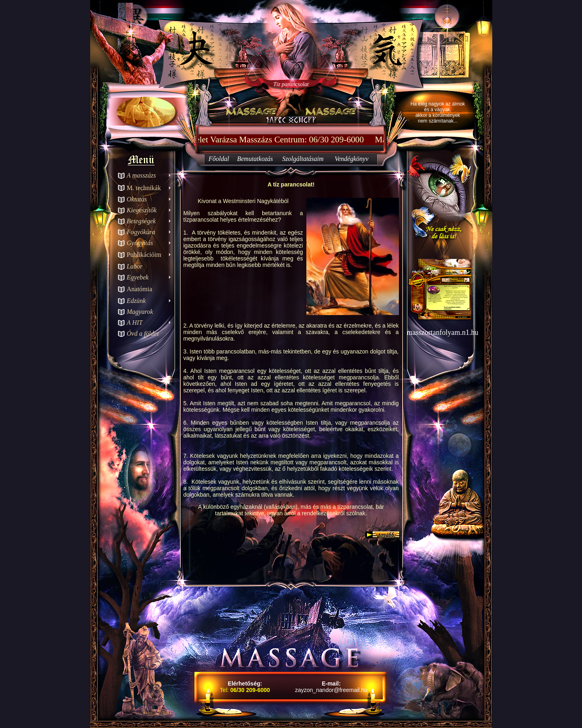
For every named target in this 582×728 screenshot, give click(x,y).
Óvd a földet (143, 333)
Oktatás (137, 199)
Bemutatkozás (255, 159)
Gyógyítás (140, 243)
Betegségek (141, 221)
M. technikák (144, 188)
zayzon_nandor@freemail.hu (331, 690)
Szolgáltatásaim (303, 159)
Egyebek (138, 277)
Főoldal (219, 159)
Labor (135, 266)
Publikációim (144, 255)
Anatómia (140, 289)
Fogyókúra (141, 232)
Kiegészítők (142, 210)
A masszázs (141, 175)
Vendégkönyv (352, 159)
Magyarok (140, 312)
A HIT (135, 323)
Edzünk (136, 301)
